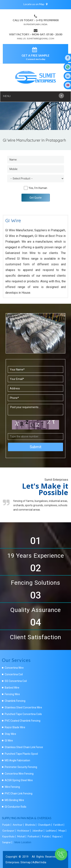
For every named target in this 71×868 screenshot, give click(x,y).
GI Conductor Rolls (16, 807)
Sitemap (26, 862)
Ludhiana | (52, 831)
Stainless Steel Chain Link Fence (24, 747)
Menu (34, 96)
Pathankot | (34, 836)
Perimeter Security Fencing (21, 767)
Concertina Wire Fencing (19, 774)
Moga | (63, 831)
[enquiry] (35, 50)
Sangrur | (8, 842)
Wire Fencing (12, 787)
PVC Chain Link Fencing (19, 793)
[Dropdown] (36, 179)
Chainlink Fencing (15, 701)
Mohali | (22, 836)
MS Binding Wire (14, 800)
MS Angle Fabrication (17, 760)
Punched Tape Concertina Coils (23, 714)
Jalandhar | (39, 831)
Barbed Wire (12, 688)
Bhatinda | (31, 825)
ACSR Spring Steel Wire (19, 780)
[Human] (26, 188)
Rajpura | (58, 836)
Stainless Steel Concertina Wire (23, 707)
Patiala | (47, 836)
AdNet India (39, 862)
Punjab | (7, 825)
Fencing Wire (12, 694)
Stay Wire (10, 734)
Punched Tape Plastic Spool (21, 754)
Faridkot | (59, 825)
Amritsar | (19, 825)
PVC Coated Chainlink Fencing (23, 721)
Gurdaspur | (9, 831)
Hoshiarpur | (24, 831)
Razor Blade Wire (15, 727)
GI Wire (9, 741)
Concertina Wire (14, 668)
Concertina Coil (14, 674)
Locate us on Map (35, 4)
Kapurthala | (9, 836)
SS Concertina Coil (16, 681)
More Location (23, 842)
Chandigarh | (45, 825)
